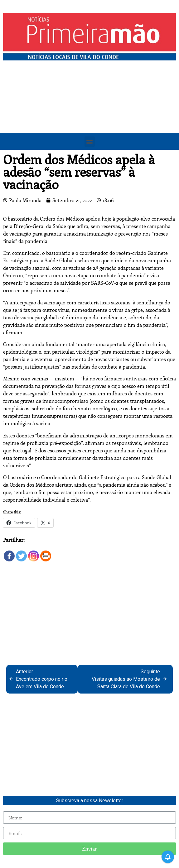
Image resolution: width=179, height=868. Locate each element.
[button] (90, 142)
